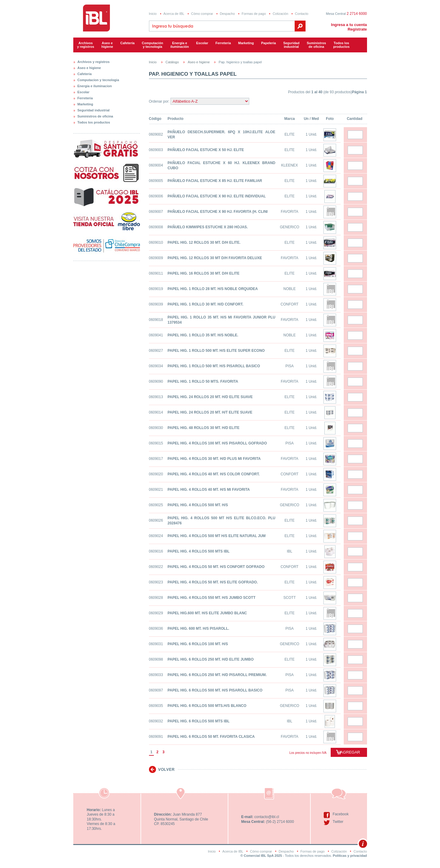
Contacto (302, 14)
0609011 (156, 273)
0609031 (156, 644)
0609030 (156, 428)
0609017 (156, 459)
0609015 (156, 443)
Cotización (280, 14)
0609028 (156, 598)
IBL (289, 551)
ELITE (289, 134)
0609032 (156, 721)
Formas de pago (254, 14)
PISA (289, 366)
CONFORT (290, 304)
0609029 (156, 613)
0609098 (156, 659)
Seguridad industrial (94, 110)
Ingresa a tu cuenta (349, 25)
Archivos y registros (86, 45)
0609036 (156, 629)
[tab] (107, 61)
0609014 (156, 412)
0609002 (156, 134)
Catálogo (172, 62)
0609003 (156, 150)
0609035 (156, 706)
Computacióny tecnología (152, 45)
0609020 (156, 474)
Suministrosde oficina (316, 45)
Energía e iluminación (180, 45)
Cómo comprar (202, 14)
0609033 (156, 675)
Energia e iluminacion (95, 86)
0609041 (156, 335)
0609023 (156, 582)
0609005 (156, 181)
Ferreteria (85, 98)
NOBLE (290, 289)
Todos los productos (342, 45)
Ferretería (223, 43)
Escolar (202, 43)
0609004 (156, 165)
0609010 (156, 243)
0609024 (156, 536)
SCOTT (290, 598)
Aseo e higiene (107, 45)
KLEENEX (289, 165)
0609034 (156, 366)
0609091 (156, 737)
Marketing (246, 43)
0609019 (156, 289)
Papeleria (268, 43)
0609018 (156, 320)
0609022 (156, 567)
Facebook (341, 814)
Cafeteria (85, 74)
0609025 (156, 505)
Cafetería (127, 43)
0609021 (156, 490)
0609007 (156, 212)
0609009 (156, 258)
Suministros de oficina (95, 116)
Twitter (338, 822)
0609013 (156, 397)
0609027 (156, 351)
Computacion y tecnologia (98, 80)
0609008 (156, 227)
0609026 (156, 520)
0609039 (156, 304)
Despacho (227, 14)
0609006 (156, 196)
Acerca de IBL (174, 14)
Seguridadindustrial (291, 45)
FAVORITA (289, 212)
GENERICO (289, 227)
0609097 (156, 690)
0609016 (156, 551)
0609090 (156, 381)
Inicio (153, 14)
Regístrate (357, 29)
